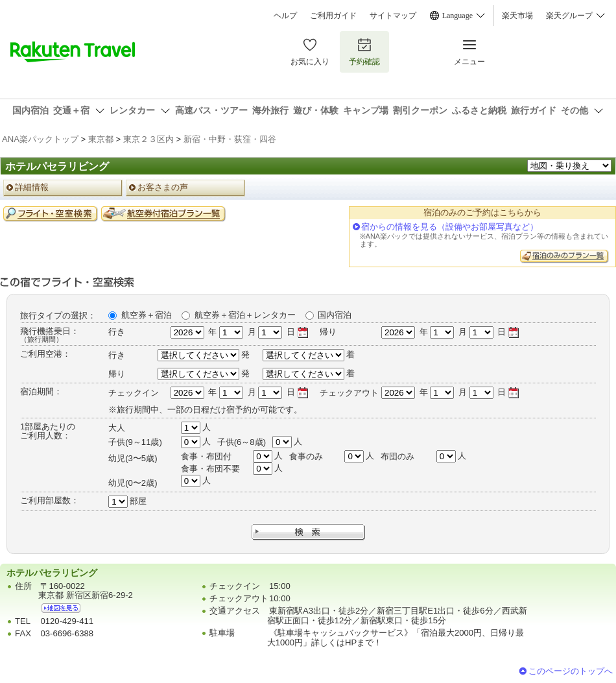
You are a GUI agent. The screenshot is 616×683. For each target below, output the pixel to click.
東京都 (101, 139)
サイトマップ (393, 16)
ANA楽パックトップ (40, 139)
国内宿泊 (335, 315)
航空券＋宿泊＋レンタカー (245, 315)
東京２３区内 (148, 139)
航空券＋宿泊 (147, 315)
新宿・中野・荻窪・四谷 (230, 139)
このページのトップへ (571, 671)
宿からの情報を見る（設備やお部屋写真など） (450, 227)
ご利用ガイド (333, 16)
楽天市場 (517, 16)
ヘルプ (285, 16)
